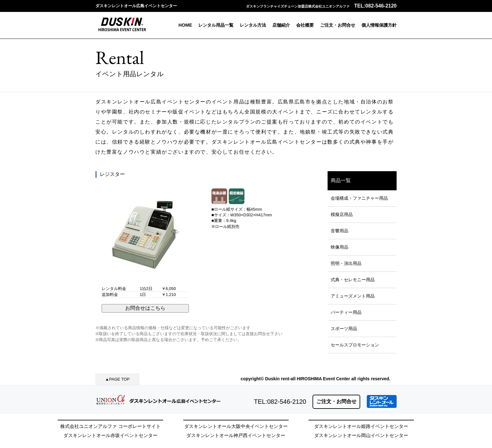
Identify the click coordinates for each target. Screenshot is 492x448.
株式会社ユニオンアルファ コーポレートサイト (110, 426)
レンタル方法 (253, 25)
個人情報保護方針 (379, 25)
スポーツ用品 (344, 329)
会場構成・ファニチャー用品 (359, 198)
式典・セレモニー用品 (353, 280)
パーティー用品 (346, 312)
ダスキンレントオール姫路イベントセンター (361, 426)
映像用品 (340, 247)
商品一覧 (341, 180)
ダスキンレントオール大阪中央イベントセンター (236, 426)
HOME (185, 25)
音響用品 (340, 231)
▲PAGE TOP (117, 379)
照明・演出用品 (346, 263)
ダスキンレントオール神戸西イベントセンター (236, 435)
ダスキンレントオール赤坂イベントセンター (110, 435)
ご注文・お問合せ (338, 25)
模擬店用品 (342, 214)
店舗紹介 (281, 25)
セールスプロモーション (355, 345)
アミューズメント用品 (353, 296)
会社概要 (305, 25)
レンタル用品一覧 (216, 25)
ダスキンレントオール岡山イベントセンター (361, 435)
